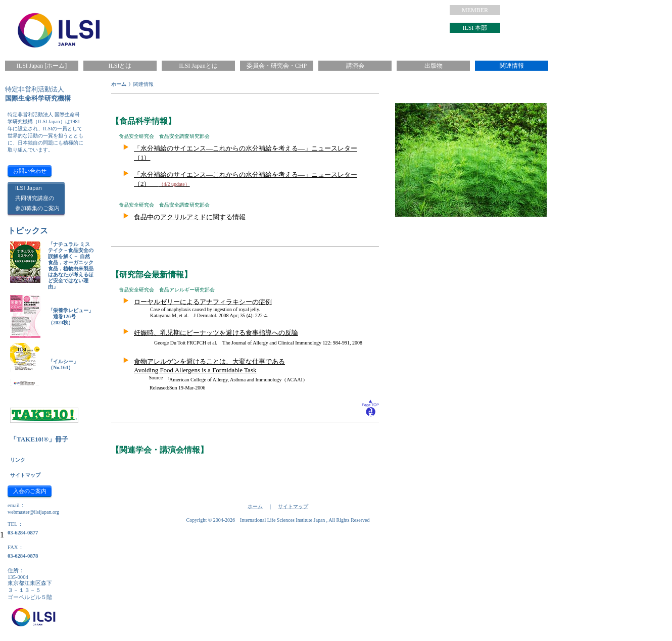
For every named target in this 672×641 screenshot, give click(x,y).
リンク (18, 460)
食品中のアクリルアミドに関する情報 (190, 217)
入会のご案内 (30, 491)
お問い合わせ (30, 171)
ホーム (119, 84)
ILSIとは (120, 66)
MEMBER (475, 10)
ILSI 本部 (475, 28)
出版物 (434, 66)
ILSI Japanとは (198, 66)
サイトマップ (25, 475)
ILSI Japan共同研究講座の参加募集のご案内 (37, 198)
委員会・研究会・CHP (277, 66)
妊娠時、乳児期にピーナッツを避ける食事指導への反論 (216, 333)
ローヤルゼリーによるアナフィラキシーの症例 (203, 302)
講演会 (355, 66)
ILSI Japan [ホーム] (42, 66)
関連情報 (512, 66)
